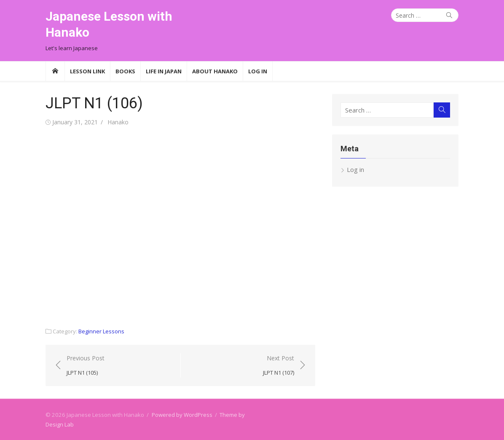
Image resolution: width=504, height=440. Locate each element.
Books (125, 71)
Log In (258, 71)
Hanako (118, 122)
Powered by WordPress (182, 415)
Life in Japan (164, 71)
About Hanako (215, 71)
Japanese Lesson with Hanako (109, 24)
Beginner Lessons (101, 331)
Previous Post (86, 366)
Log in (355, 169)
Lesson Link (87, 71)
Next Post (279, 366)
